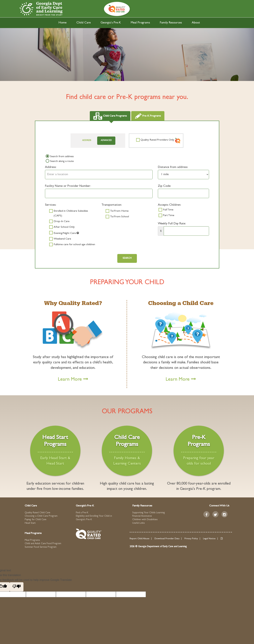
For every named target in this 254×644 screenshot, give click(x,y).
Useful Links (139, 523)
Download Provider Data (167, 539)
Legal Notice (209, 539)
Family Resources (171, 23)
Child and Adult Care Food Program (43, 544)
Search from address (62, 157)
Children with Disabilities (145, 520)
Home (63, 23)
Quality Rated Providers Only (157, 140)
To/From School (120, 217)
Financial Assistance (142, 516)
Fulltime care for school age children (74, 245)
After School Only (64, 227)
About (196, 23)
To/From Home (119, 211)
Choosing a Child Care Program (41, 516)
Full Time (168, 210)
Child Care (84, 23)
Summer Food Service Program (41, 547)
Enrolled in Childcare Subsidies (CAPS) (71, 214)
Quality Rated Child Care (37, 513)
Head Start (30, 523)
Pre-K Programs (148, 116)
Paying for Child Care (36, 520)
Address (87, 141)
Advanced (106, 141)
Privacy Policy (191, 539)
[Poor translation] (17, 587)
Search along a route (62, 161)
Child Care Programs (110, 116)
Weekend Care (62, 239)
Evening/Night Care (66, 233)
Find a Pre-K (82, 513)
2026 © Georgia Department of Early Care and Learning (158, 547)
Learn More (73, 380)
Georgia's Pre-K (111, 23)
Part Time (169, 216)
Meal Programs (140, 23)
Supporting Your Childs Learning (149, 513)
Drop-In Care (62, 222)
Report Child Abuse (140, 539)
